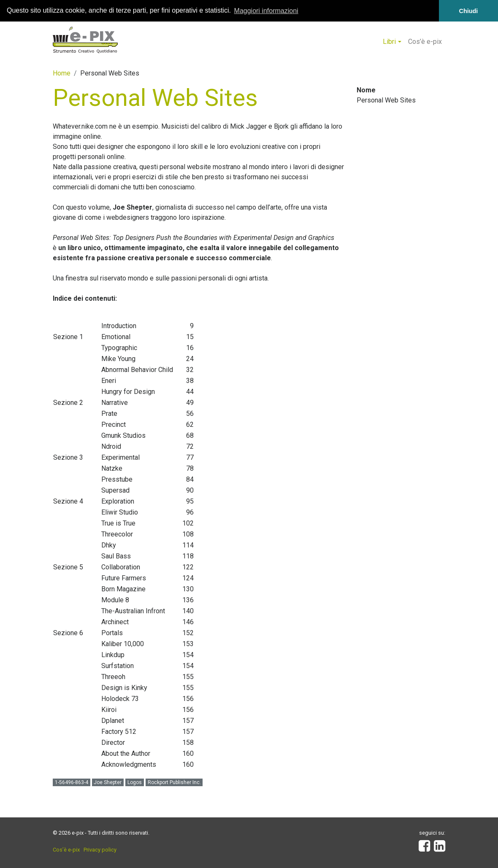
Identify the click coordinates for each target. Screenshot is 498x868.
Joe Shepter (108, 782)
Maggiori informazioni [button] (266, 11)
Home (62, 73)
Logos (135, 782)
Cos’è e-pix (425, 41)
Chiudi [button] (469, 11)
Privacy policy (100, 849)
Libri (389, 41)
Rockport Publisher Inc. (174, 782)
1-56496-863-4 (72, 782)
